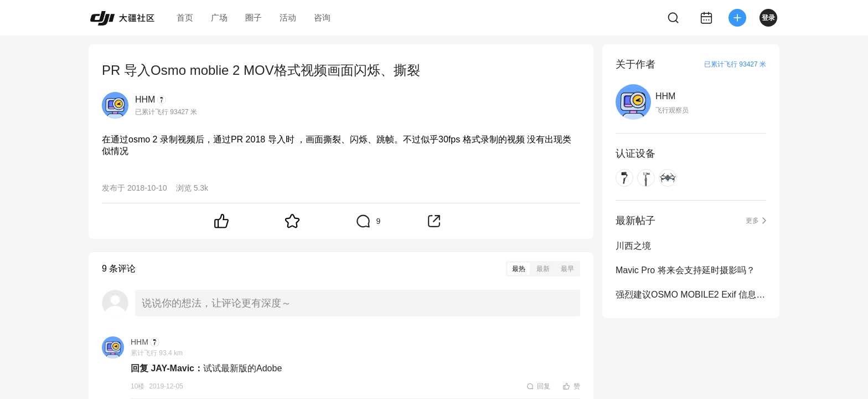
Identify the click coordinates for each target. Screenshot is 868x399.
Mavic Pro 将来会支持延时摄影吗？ (685, 270)
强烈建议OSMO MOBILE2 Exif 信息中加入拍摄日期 (691, 295)
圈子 (254, 17)
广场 (219, 17)
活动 (288, 17)
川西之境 (633, 246)
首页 (185, 17)
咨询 (322, 17)
